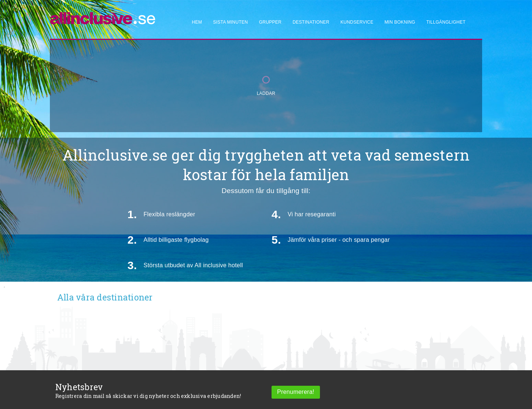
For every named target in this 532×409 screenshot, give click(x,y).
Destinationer (311, 22)
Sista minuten (231, 22)
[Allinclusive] (103, 15)
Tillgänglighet (446, 22)
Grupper (270, 22)
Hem (197, 22)
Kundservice (357, 22)
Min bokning (400, 22)
